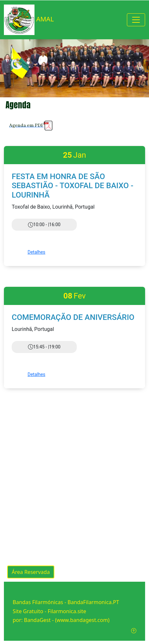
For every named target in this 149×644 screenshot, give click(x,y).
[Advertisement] (74, 473)
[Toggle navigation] (136, 20)
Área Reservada (31, 572)
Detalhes (37, 252)
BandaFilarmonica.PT (93, 602)
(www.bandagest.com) (82, 620)
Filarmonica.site (67, 611)
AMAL (29, 20)
